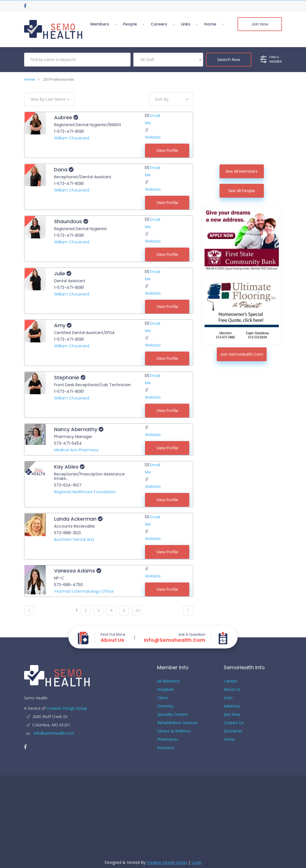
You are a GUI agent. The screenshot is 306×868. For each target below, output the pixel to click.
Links (186, 24)
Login (197, 858)
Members (100, 24)
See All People (242, 191)
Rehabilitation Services (177, 719)
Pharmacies (168, 735)
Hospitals (165, 685)
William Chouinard (71, 138)
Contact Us (234, 719)
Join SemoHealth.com (242, 354)
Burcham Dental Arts (74, 536)
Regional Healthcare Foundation (85, 489)
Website (153, 137)
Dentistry (165, 702)
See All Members (242, 171)
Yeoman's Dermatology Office (84, 588)
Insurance (166, 744)
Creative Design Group (67, 704)
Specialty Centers (173, 710)
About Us (112, 636)
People (130, 24)
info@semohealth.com (175, 636)
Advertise (232, 702)
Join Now (260, 24)
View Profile (167, 151)
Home (210, 24)
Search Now (229, 60)
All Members (168, 677)
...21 (137, 606)
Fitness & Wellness (174, 727)
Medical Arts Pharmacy (76, 447)
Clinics (163, 694)
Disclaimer (233, 727)
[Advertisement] (242, 127)
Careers (159, 24)
